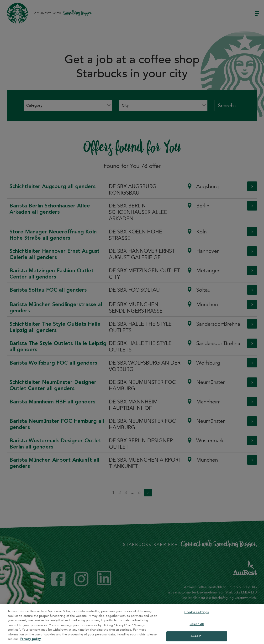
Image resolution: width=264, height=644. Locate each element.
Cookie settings (197, 612)
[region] (132, 624)
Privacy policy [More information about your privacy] (31, 639)
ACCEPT (197, 636)
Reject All (197, 624)
